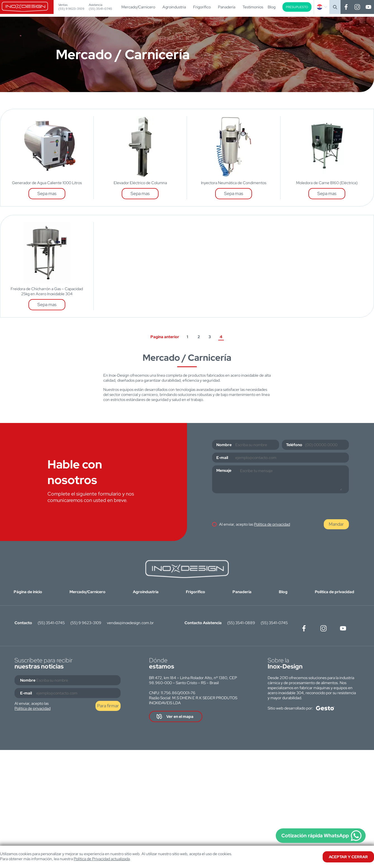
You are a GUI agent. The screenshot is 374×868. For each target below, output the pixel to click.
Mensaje (224, 470)
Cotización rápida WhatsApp (315, 835)
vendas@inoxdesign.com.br (130, 623)
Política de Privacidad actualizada (102, 859)
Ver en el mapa (180, 716)
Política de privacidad (272, 524)
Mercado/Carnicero (138, 7)
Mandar (336, 524)
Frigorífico (202, 7)
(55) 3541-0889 (241, 623)
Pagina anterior (165, 337)
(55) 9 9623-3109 (71, 9)
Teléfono (294, 445)
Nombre (224, 445)
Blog (272, 7)
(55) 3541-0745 (100, 9)
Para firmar (108, 706)
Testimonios (253, 7)
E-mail (222, 458)
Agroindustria (174, 7)
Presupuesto (297, 7)
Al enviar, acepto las (255, 524)
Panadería (227, 7)
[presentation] (255, 507)
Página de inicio (28, 592)
